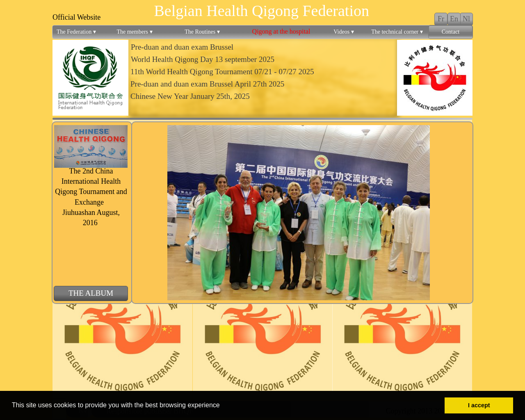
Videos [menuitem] (344, 32)
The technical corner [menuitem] (397, 32)
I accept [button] (479, 405)
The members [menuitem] (134, 32)
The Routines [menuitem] (202, 32)
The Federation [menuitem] (76, 32)
